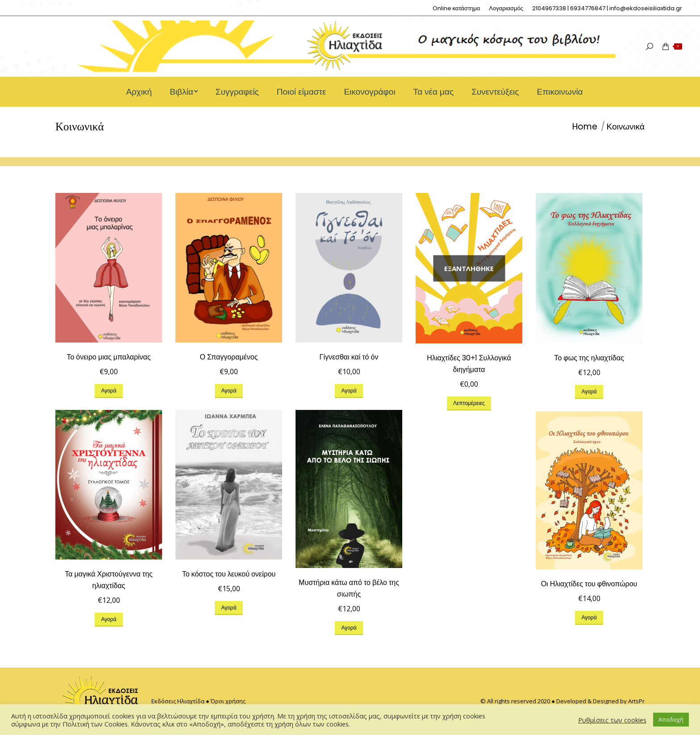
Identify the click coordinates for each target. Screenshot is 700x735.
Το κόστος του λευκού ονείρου (229, 574)
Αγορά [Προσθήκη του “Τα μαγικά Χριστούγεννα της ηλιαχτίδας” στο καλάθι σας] (108, 619)
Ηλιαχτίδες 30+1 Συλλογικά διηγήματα (469, 364)
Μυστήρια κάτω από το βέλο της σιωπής (349, 588)
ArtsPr (636, 701)
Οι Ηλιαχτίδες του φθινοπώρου (589, 584)
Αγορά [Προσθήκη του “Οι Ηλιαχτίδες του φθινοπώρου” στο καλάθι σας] (589, 617)
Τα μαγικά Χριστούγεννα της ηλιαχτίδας (109, 580)
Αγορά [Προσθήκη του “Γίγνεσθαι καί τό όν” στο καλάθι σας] (349, 390)
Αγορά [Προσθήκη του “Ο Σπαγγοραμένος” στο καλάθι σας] (229, 390)
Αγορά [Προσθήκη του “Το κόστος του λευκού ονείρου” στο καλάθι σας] (229, 608)
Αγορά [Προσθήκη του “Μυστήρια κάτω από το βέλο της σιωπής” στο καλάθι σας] (349, 628)
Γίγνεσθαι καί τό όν (349, 357)
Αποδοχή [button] (671, 719)
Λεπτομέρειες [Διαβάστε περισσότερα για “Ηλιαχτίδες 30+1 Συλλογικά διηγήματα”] (469, 403)
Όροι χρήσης (228, 701)
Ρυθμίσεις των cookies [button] (612, 720)
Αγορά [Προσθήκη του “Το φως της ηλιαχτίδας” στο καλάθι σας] (589, 391)
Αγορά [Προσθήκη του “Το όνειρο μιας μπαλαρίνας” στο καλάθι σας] (108, 390)
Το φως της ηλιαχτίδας (589, 358)
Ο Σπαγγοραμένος (229, 357)
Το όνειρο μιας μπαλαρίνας (108, 357)
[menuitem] (456, 8)
